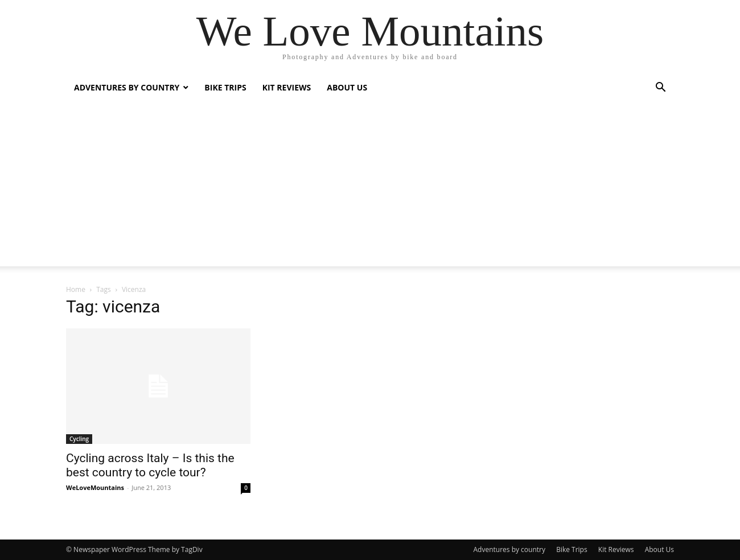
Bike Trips (225, 87)
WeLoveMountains (95, 487)
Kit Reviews (287, 87)
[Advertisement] (370, 187)
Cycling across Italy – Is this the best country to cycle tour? (150, 465)
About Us (347, 87)
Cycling (79, 439)
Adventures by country (127, 87)
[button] (660, 88)
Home (76, 289)
